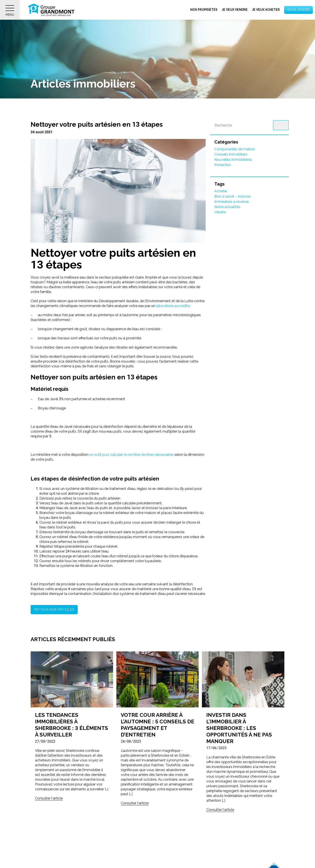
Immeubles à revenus (232, 202)
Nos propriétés (204, 10)
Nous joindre (298, 10)
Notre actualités (227, 207)
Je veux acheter (266, 10)
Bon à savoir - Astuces (233, 196)
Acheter (221, 191)
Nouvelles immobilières (233, 160)
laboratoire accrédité (172, 306)
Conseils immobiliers (231, 154)
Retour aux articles (54, 609)
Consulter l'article (49, 798)
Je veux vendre (235, 10)
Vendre (220, 212)
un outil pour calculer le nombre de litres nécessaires (131, 455)
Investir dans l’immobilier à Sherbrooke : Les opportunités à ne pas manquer (239, 728)
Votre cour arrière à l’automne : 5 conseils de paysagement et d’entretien (157, 725)
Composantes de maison (235, 149)
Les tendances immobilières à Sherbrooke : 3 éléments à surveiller (72, 725)
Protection (223, 165)
